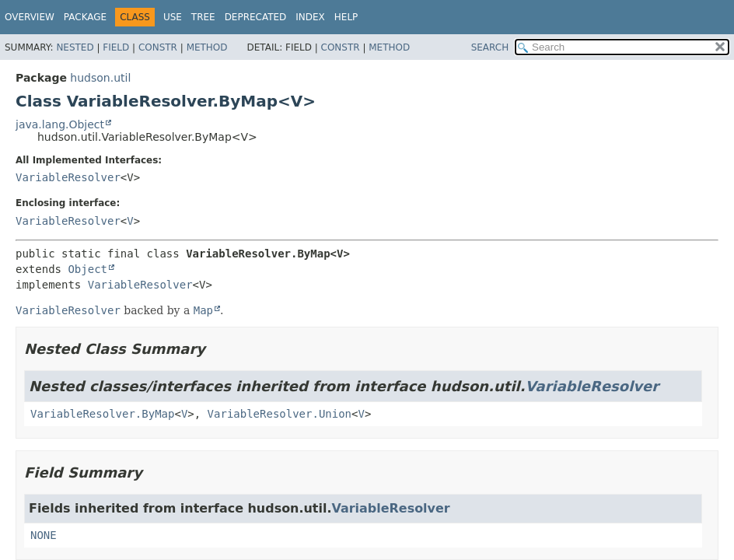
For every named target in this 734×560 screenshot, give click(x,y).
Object (87, 269)
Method (207, 47)
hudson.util (100, 78)
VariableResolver (68, 177)
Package (85, 17)
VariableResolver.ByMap (102, 414)
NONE (44, 535)
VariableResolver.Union (280, 414)
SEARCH (490, 47)
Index (310, 17)
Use (173, 17)
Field (116, 47)
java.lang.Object (60, 124)
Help (346, 17)
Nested (75, 47)
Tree (203, 17)
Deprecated (256, 17)
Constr (158, 47)
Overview (30, 17)
